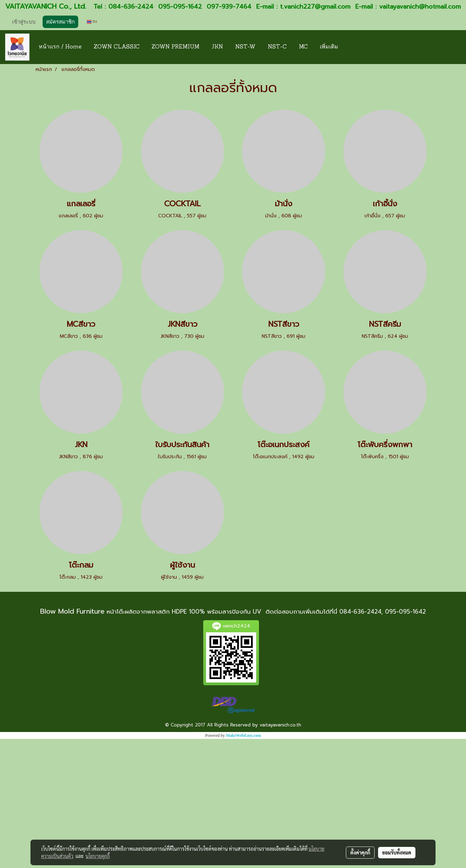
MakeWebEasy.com (244, 735)
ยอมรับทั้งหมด (397, 852)
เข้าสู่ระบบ (24, 22)
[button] (350, 47)
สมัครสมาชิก (60, 22)
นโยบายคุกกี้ (98, 856)
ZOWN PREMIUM (176, 47)
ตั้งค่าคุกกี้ (360, 852)
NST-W (245, 47)
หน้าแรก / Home (60, 47)
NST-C (277, 47)
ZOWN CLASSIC (117, 47)
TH (92, 22)
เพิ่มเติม (329, 47)
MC (303, 47)
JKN (217, 47)
